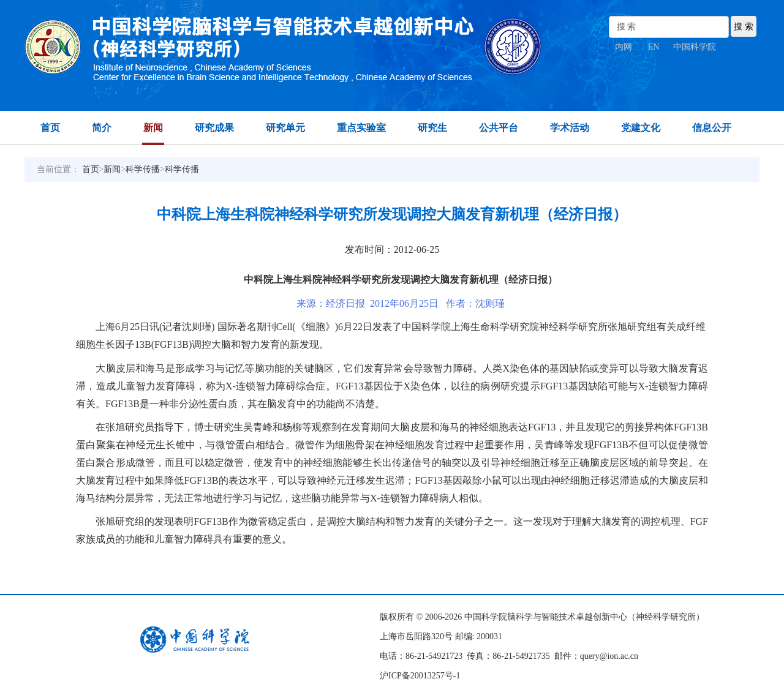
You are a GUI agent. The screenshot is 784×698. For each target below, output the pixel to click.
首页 (50, 128)
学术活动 (570, 128)
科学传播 (143, 169)
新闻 (153, 128)
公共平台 (499, 128)
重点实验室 (361, 128)
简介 (102, 128)
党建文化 (641, 128)
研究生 (432, 128)
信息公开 (712, 128)
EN (654, 47)
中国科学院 (695, 47)
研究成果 (214, 128)
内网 (624, 47)
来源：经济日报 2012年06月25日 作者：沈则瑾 (401, 303)
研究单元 (285, 128)
